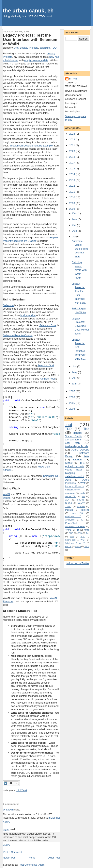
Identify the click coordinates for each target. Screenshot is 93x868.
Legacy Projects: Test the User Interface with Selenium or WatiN (30, 40)
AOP (68, 500)
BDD (71, 533)
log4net (81, 506)
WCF (83, 540)
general (78, 433)
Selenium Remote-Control (18, 335)
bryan (6, 829)
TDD (54, 48)
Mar (75, 384)
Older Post (54, 858)
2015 (73, 169)
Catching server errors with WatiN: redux (79, 270)
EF (83, 520)
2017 (73, 163)
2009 (73, 203)
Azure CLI (71, 496)
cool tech (73, 443)
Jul (74, 237)
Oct (75, 225)
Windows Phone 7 (75, 543)
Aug (75, 231)
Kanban (77, 460)
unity (82, 493)
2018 (73, 157)
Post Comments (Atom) (32, 865)
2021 (73, 145)
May (75, 372)
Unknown (8, 810)
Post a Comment (13, 852)
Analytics (70, 520)
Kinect (69, 463)
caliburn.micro (73, 490)
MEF (72, 537)
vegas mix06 (74, 470)
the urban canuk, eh (28, 11)
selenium (45, 48)
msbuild (69, 510)
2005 (73, 403)
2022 (73, 139)
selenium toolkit (75, 476)
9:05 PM (7, 822)
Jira (87, 533)
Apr (75, 378)
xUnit (87, 546)
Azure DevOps (80, 450)
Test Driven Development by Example (31, 146)
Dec (75, 213)
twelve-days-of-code (77, 446)
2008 (73, 209)
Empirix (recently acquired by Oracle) (31, 239)
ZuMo (68, 506)
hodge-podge (28, 315)
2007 (73, 391)
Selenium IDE (51, 476)
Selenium (8, 305)
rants (86, 530)
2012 (73, 186)
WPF (83, 483)
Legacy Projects (29, 48)
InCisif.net (54, 818)
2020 (73, 151)
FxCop (81, 500)
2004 (73, 409)
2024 (73, 134)
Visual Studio (74, 436)
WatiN (6, 494)
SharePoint (70, 540)
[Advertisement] (77, 55)
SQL (83, 537)
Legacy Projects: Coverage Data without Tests (80, 326)
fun (83, 496)
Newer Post (10, 858)
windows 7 (73, 516)
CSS (79, 533)
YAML (68, 530)
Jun (75, 366)
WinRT (81, 503)
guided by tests (75, 466)
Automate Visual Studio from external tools (80, 249)
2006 (73, 397)
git (78, 530)
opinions (85, 510)
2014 (73, 174)
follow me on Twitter (78, 563)
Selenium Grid (46, 365)
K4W (86, 456)
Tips (86, 429)
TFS (82, 463)
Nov (75, 219)
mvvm (78, 546)
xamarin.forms (73, 440)
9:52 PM (7, 845)
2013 (73, 180)
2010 (73, 197)
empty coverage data (36, 60)
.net (16, 48)
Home (32, 858)
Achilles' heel (47, 379)
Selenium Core (48, 325)
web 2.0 (77, 513)
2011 (73, 192)
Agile (68, 480)
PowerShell (71, 523)
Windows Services (75, 526)
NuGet (69, 503)
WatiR (6, 498)
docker (68, 546)
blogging (70, 473)
